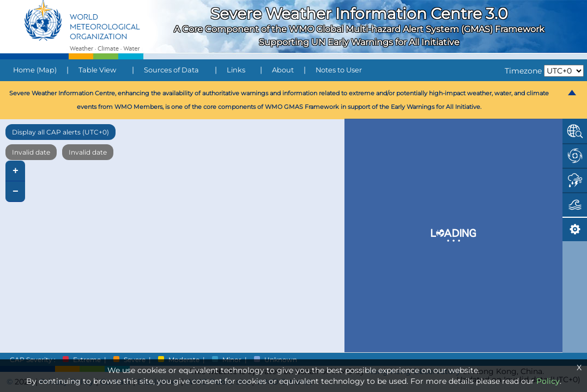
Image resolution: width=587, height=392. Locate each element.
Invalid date (31, 152)
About (283, 70)
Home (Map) (35, 70)
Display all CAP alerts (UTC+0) (60, 132)
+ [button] (16, 171)
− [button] (16, 192)
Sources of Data (171, 70)
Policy (548, 381)
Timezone (523, 71)
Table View (97, 70)
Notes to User (339, 70)
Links (236, 70)
